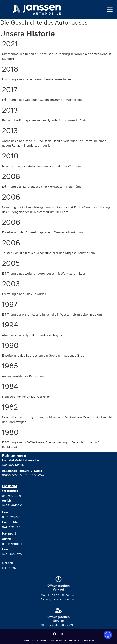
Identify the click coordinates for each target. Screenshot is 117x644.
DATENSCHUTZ (87, 640)
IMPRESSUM (74, 640)
